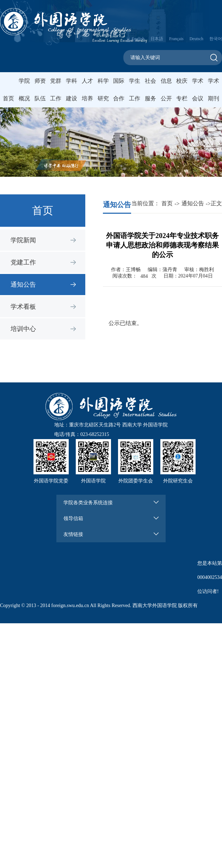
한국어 (216, 39)
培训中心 (23, 329)
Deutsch (196, 39)
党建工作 (23, 262)
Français (176, 39)
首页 (8, 98)
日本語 (157, 39)
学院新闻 (23, 240)
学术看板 (23, 307)
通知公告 (23, 285)
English (138, 39)
